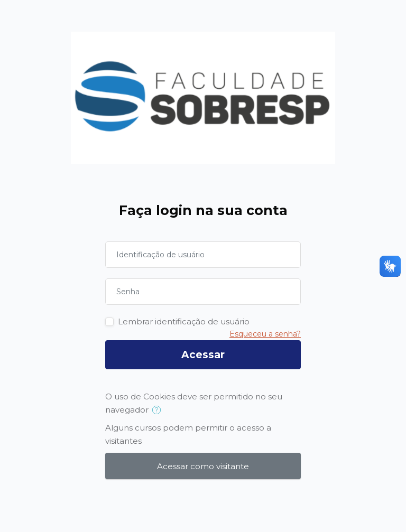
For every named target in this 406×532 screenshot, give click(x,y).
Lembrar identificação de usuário (184, 321)
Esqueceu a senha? (265, 334)
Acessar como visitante (203, 466)
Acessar (203, 355)
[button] (159, 410)
